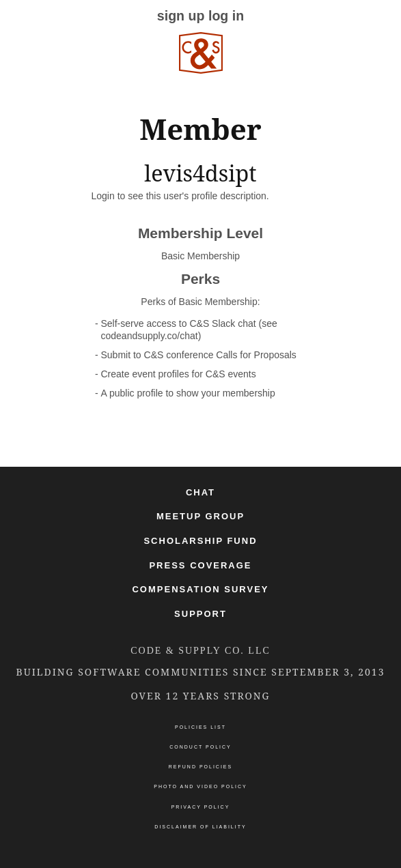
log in (226, 16)
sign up (181, 16)
